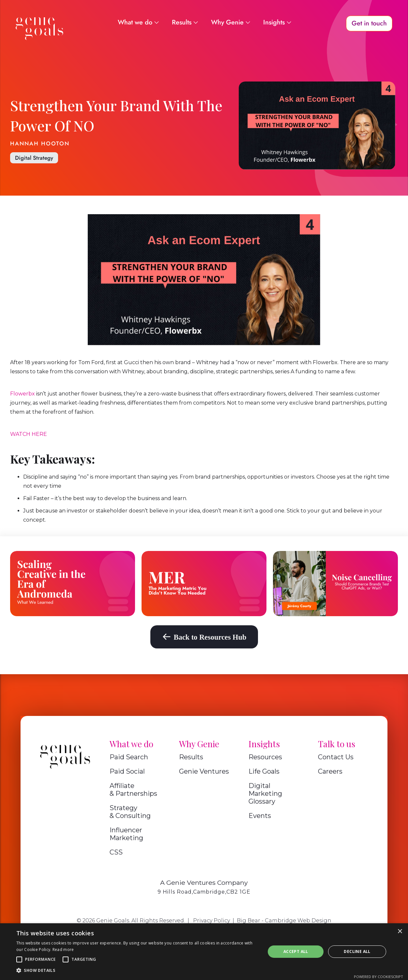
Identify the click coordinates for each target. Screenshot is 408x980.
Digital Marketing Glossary (265, 794)
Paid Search (129, 757)
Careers (330, 771)
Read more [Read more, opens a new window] (63, 950)
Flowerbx (23, 394)
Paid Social (127, 771)
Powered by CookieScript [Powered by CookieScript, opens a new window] (378, 977)
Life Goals (264, 771)
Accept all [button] (296, 951)
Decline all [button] (357, 951)
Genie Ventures (204, 771)
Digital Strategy (34, 158)
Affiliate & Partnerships (133, 790)
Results (191, 757)
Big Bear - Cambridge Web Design (284, 921)
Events (260, 816)
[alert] (204, 952)
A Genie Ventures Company (204, 883)
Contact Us (336, 757)
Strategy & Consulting (130, 812)
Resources (265, 757)
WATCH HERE (29, 434)
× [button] (400, 932)
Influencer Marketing (126, 834)
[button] (19, 959)
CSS (116, 852)
